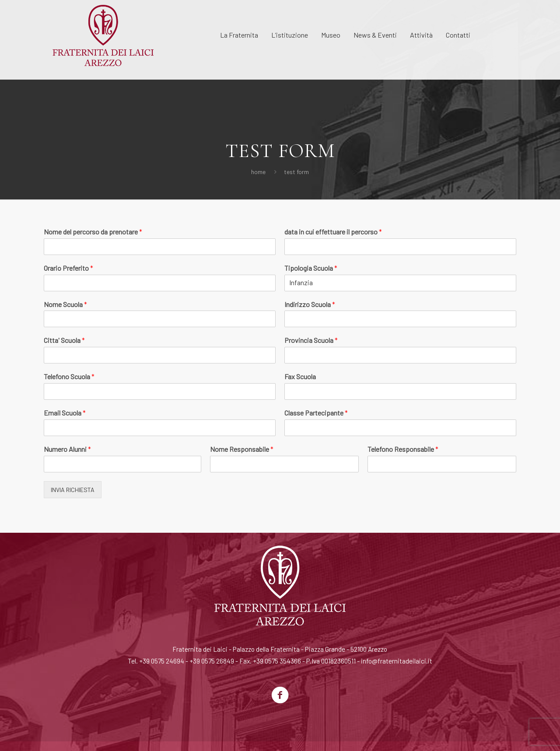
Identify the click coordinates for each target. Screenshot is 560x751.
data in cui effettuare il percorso (333, 232)
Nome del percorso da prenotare (93, 232)
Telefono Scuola (69, 376)
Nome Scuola (65, 304)
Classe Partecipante (316, 413)
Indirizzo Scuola (310, 304)
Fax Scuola (300, 376)
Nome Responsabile (242, 449)
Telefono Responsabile (403, 449)
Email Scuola (65, 413)
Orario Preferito (68, 268)
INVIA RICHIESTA (73, 490)
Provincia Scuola (311, 340)
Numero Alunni (67, 449)
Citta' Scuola (64, 340)
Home (258, 172)
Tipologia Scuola (311, 268)
